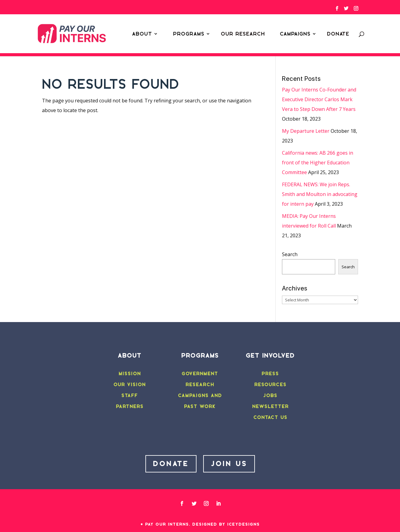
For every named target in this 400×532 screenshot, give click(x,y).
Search (290, 254)
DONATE (171, 464)
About (142, 34)
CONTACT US (270, 417)
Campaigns (295, 34)
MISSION (130, 374)
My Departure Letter (306, 131)
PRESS (270, 374)
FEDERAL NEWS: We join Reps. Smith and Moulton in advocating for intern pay (320, 194)
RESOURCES (270, 385)
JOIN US (229, 464)
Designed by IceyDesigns (226, 524)
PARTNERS (130, 407)
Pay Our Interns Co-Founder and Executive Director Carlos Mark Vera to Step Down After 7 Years (319, 99)
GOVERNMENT (200, 374)
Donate (338, 34)
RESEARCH (200, 385)
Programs (189, 34)
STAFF (130, 396)
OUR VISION (130, 385)
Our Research (243, 34)
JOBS (270, 396)
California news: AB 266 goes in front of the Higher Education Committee (318, 163)
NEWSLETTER (270, 407)
